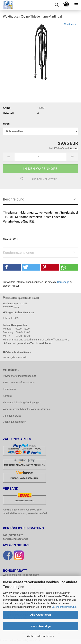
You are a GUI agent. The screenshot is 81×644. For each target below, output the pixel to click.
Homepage (63, 282)
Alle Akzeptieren (41, 615)
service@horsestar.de (15, 539)
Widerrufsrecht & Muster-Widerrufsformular (27, 409)
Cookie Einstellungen (14, 422)
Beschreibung (14, 199)
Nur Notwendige (41, 626)
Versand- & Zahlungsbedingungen (22, 402)
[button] (9, 157)
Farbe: (7, 124)
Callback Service (12, 416)
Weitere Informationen (40, 636)
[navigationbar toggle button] (76, 5)
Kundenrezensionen (18, 253)
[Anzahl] (40, 157)
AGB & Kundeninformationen (19, 383)
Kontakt (7, 396)
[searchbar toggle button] (57, 5)
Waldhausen (71, 24)
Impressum (9, 389)
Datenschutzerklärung (64, 607)
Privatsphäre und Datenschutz (20, 376)
